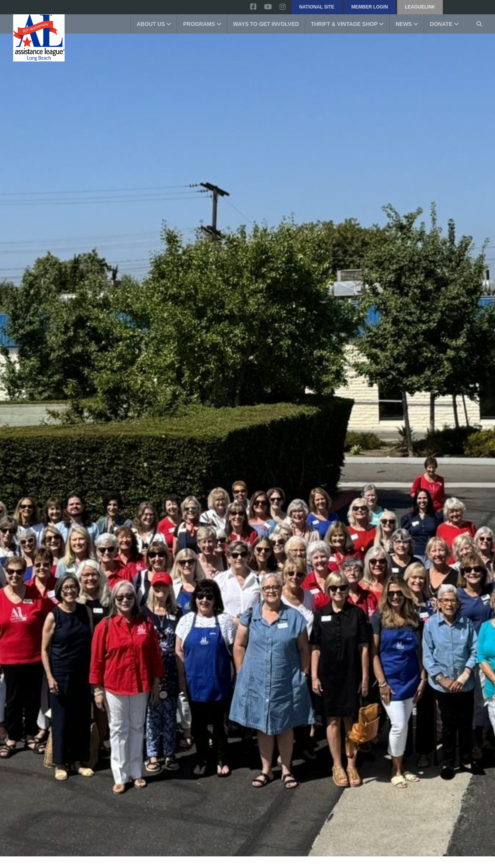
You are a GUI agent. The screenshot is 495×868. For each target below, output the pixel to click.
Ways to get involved (266, 24)
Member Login (370, 7)
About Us (154, 24)
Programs (202, 24)
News (407, 24)
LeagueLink (420, 7)
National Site (317, 7)
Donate (444, 24)
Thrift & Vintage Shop (347, 24)
